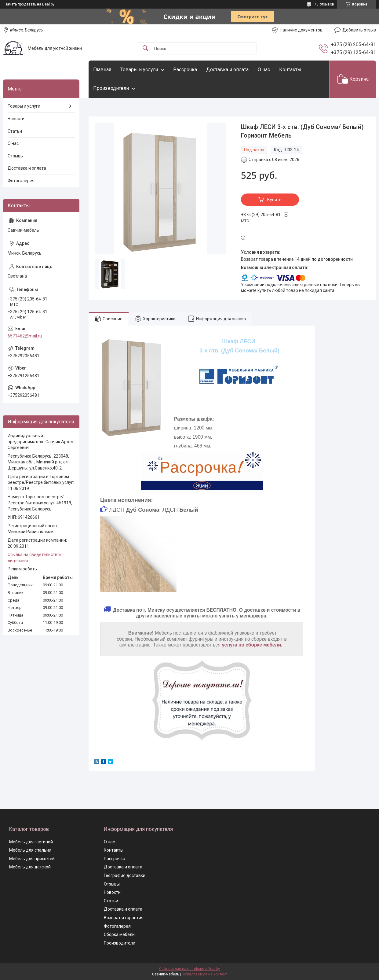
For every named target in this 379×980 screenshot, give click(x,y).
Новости (16, 119)
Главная (102, 70)
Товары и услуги (139, 70)
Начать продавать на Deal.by (29, 4)
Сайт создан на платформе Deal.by (189, 969)
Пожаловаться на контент (204, 974)
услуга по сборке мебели (251, 645)
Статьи (15, 131)
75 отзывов (324, 4)
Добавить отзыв (359, 30)
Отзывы (16, 156)
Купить (274, 200)
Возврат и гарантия (124, 918)
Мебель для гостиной (31, 842)
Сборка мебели (119, 934)
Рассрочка (185, 70)
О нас (264, 70)
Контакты (290, 70)
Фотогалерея (21, 181)
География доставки (125, 875)
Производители (111, 88)
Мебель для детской (30, 867)
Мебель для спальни (30, 850)
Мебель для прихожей (32, 859)
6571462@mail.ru (25, 336)
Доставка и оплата (227, 70)
